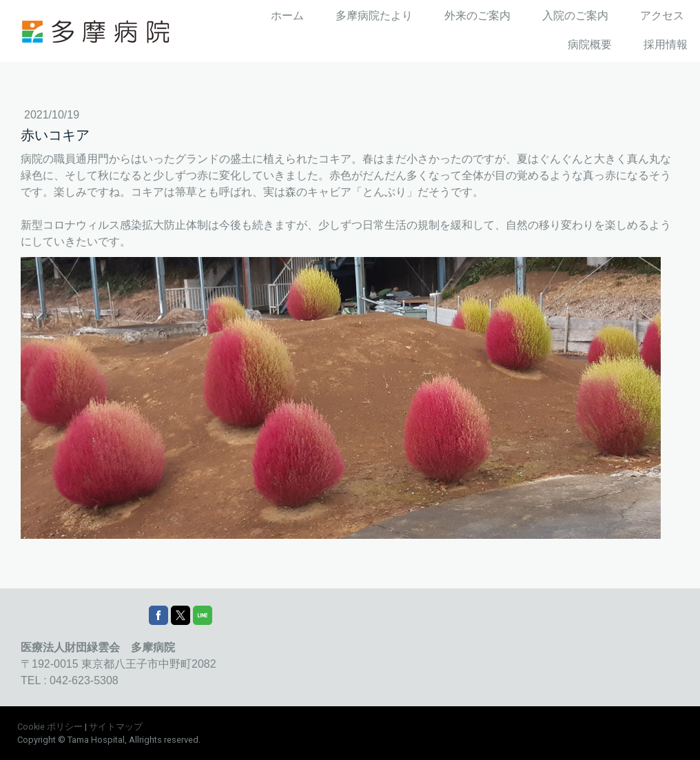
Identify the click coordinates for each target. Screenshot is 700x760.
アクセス (662, 16)
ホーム (287, 16)
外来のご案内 (477, 16)
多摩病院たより (374, 16)
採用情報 (666, 44)
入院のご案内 (575, 16)
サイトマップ (116, 727)
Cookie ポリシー (50, 727)
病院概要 (590, 44)
